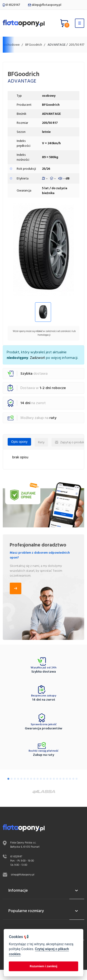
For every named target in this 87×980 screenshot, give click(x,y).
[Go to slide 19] (67, 779)
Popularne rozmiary (43, 911)
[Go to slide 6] (25, 779)
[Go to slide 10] (38, 779)
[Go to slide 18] (64, 779)
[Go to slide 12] (44, 779)
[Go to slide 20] (70, 779)
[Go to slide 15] (54, 779)
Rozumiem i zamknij (43, 966)
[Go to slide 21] (73, 779)
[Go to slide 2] (12, 779)
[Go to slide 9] (34, 779)
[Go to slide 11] (41, 779)
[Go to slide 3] (15, 779)
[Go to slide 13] (47, 779)
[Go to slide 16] (57, 779)
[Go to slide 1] (8, 779)
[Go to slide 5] (21, 779)
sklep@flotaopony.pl (45, 5)
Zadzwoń (37, 358)
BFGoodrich (34, 45)
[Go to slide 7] (28, 779)
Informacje (43, 891)
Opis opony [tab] (19, 442)
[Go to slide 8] (31, 779)
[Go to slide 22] (77, 779)
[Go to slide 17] (60, 779)
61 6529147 (11, 5)
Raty (41, 442)
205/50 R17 (77, 45)
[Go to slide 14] (51, 779)
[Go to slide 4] (18, 779)
